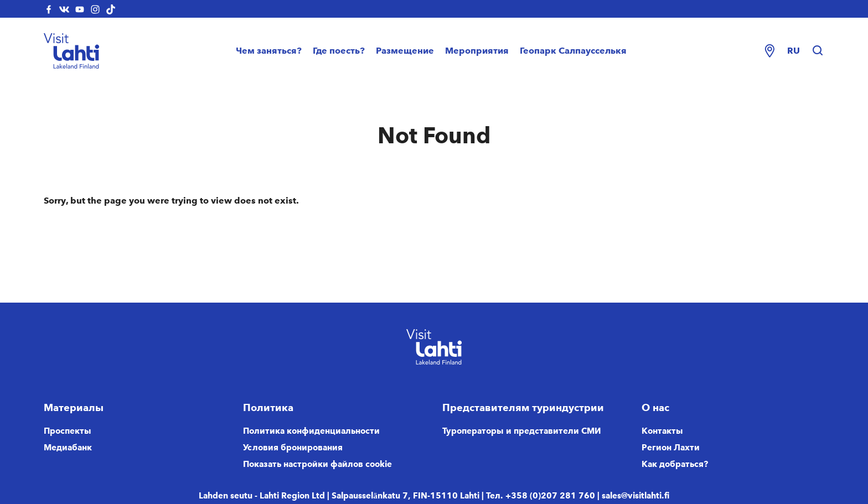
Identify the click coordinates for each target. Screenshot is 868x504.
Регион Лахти (671, 448)
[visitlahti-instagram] (95, 9)
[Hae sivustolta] (818, 51)
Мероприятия (477, 51)
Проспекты (68, 431)
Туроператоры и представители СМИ (522, 431)
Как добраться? (675, 464)
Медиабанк (68, 448)
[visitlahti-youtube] (80, 9)
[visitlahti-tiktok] (111, 9)
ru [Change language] (794, 51)
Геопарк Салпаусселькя (573, 51)
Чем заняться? (269, 51)
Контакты (662, 431)
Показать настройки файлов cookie (317, 464)
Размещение (405, 51)
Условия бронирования (293, 448)
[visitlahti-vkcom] (64, 9)
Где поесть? (339, 51)
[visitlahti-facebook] (49, 9)
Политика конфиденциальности (311, 431)
